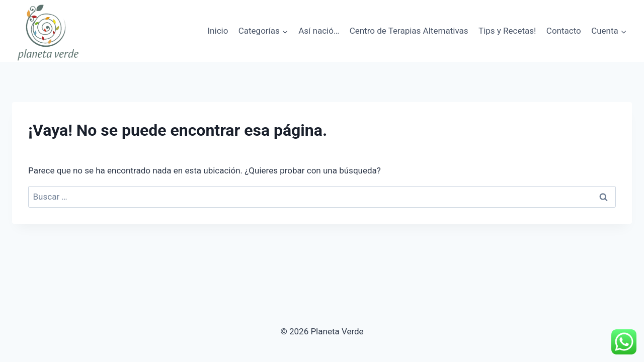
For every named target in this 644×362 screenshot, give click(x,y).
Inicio (218, 31)
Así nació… (319, 31)
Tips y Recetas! (507, 31)
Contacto (564, 31)
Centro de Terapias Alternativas (409, 31)
